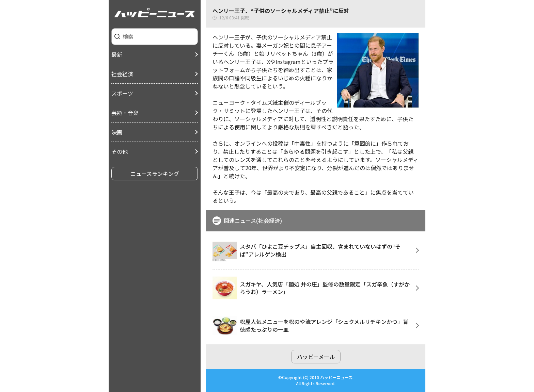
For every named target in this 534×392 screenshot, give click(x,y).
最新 (117, 54)
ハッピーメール (316, 357)
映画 (117, 132)
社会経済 (122, 74)
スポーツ (122, 93)
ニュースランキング (155, 174)
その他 (120, 151)
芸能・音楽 (125, 113)
